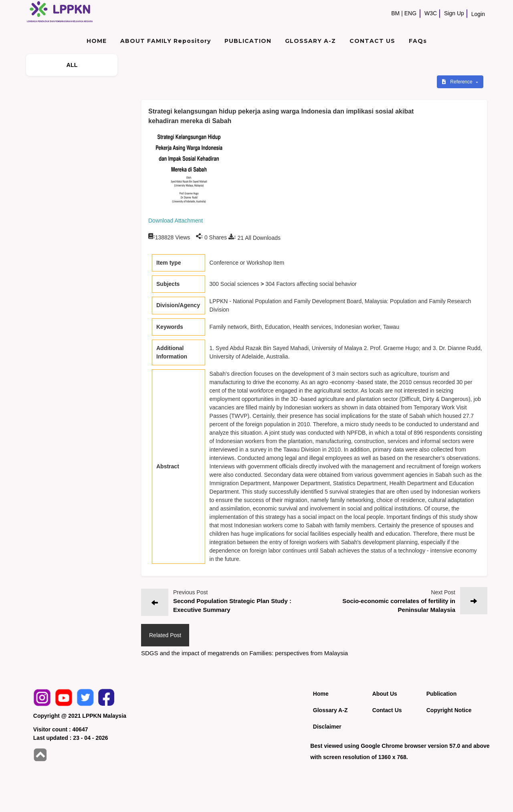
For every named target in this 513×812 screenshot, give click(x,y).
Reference (458, 82)
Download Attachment (176, 221)
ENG (410, 13)
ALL (72, 65)
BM (395, 13)
